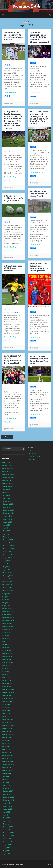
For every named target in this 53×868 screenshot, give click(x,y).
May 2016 (7, 818)
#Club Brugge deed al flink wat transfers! (13, 268)
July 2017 (7, 776)
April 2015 (7, 854)
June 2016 (7, 815)
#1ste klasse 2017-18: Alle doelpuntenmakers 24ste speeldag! (13, 359)
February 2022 (8, 611)
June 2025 (7, 492)
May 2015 (7, 851)
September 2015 (9, 842)
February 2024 (8, 540)
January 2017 (8, 794)
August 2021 (8, 629)
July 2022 (7, 596)
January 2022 (8, 614)
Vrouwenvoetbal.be (26, 6)
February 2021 (8, 647)
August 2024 (8, 522)
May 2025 (7, 495)
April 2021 (7, 641)
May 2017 (7, 782)
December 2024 (9, 510)
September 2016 (9, 806)
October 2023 (8, 552)
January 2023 (8, 579)
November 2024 (9, 513)
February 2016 (8, 827)
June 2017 (7, 779)
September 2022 (9, 591)
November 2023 (9, 549)
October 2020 (8, 659)
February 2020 (8, 683)
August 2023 (8, 558)
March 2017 (7, 788)
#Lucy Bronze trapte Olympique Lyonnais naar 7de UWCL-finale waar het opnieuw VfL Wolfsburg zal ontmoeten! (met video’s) (13, 120)
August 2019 (8, 701)
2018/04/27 (10, 258)
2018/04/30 (10, 103)
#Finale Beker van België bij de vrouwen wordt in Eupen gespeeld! (39, 267)
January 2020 (8, 686)
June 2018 (7, 743)
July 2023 (7, 561)
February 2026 (8, 468)
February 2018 (8, 755)
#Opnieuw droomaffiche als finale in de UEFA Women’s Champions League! (39, 37)
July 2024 (7, 525)
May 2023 (7, 567)
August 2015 (8, 845)
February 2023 (8, 576)
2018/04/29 (35, 103)
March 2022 (7, 608)
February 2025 (8, 504)
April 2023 (7, 570)
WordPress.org (34, 459)
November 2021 (9, 620)
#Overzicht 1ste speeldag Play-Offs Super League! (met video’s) (39, 360)
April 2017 (7, 785)
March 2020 (7, 680)
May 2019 (7, 710)
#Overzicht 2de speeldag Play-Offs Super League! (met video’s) (13, 36)
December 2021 (9, 617)
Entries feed (33, 453)
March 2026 (7, 465)
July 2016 (7, 812)
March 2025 (7, 501)
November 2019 (9, 692)
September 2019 (9, 698)
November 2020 (9, 656)
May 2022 (7, 602)
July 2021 (7, 632)
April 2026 (7, 462)
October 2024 (8, 516)
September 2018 (9, 734)
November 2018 (9, 728)
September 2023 (9, 555)
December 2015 (9, 833)
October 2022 (8, 588)
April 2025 (7, 498)
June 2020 (7, 671)
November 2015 (9, 836)
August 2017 (8, 773)
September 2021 (9, 626)
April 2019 (7, 713)
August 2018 (8, 737)
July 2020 (7, 668)
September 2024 (9, 519)
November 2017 (9, 764)
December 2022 (9, 582)
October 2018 (8, 731)
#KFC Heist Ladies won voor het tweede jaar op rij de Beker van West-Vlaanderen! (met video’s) (39, 118)
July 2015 (7, 848)
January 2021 (8, 650)
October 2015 (8, 839)
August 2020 (8, 665)
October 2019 (8, 695)
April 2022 (7, 605)
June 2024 (7, 528)
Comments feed (34, 456)
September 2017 (9, 770)
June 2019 (7, 707)
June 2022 (7, 600)
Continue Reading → (11, 93)
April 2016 (7, 821)
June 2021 (7, 635)
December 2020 (9, 653)
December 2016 (9, 797)
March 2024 (7, 537)
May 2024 (7, 531)
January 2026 (8, 471)
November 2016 (9, 800)
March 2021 (7, 644)
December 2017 (9, 761)
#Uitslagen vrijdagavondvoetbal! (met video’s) (13, 198)
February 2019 (8, 719)
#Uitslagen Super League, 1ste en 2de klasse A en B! (39, 194)
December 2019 (9, 689)
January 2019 (8, 722)
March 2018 (7, 752)
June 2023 (7, 564)
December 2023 (9, 546)
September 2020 (9, 662)
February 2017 (8, 791)
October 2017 (8, 767)
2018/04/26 (35, 425)
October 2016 (8, 803)
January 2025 (8, 507)
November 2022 (9, 585)
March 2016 (7, 824)
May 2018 (7, 746)
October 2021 (8, 623)
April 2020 (7, 677)
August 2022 (8, 593)
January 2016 (8, 830)
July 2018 (7, 740)
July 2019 (7, 704)
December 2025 (9, 474)
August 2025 (8, 486)
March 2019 (7, 716)
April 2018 (7, 749)
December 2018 (9, 725)
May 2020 (7, 674)
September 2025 (9, 483)
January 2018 (8, 758)
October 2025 (8, 480)
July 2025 (7, 489)
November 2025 (9, 477)
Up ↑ (49, 864)
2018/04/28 (35, 255)
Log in (31, 450)
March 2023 (7, 573)
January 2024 (8, 543)
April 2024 (7, 534)
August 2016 (8, 809)
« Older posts (7, 437)
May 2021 (7, 638)
